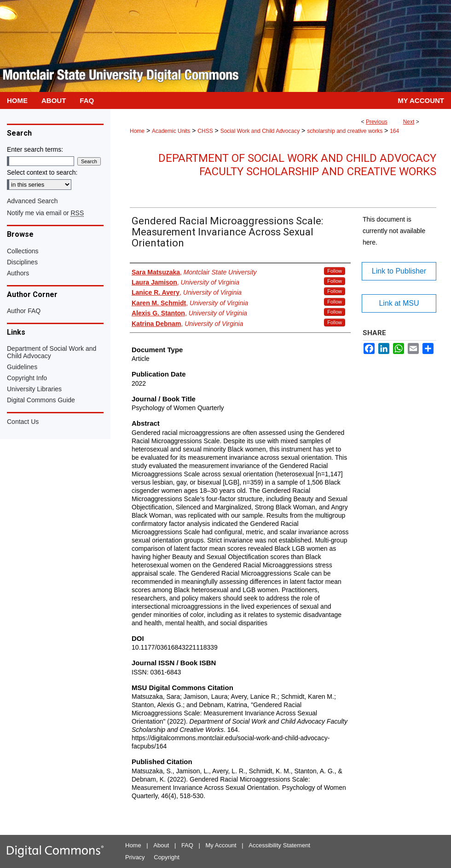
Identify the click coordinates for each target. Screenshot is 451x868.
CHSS (205, 131)
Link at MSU (399, 303)
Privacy (135, 857)
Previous (377, 122)
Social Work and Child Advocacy (260, 131)
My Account (221, 845)
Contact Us (23, 422)
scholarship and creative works (345, 131)
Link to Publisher (399, 271)
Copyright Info (27, 378)
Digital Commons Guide (41, 400)
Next (409, 122)
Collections (23, 251)
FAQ (187, 845)
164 (394, 131)
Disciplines (22, 262)
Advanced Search (32, 201)
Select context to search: (42, 172)
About (161, 845)
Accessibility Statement (279, 845)
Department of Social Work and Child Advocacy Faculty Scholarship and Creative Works (297, 165)
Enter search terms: (35, 149)
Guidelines (22, 367)
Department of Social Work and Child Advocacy (52, 352)
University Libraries (34, 389)
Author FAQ (24, 311)
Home (137, 131)
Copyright (167, 857)
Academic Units (171, 131)
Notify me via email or (45, 213)
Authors (18, 273)
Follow (335, 271)
